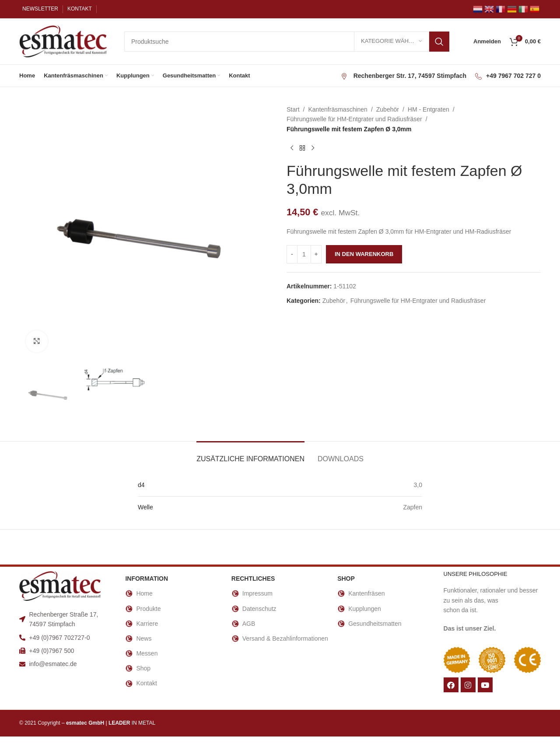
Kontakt (141, 684)
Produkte (143, 609)
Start (293, 109)
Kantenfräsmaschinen (338, 109)
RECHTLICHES (253, 579)
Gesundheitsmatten (369, 624)
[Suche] (287, 42)
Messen (141, 653)
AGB (243, 624)
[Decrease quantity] (292, 254)
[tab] (250, 454)
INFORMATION (147, 579)
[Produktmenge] (304, 254)
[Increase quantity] (316, 254)
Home (139, 593)
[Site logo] (63, 41)
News (138, 638)
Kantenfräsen (361, 593)
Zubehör (388, 109)
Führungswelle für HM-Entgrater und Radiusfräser (354, 119)
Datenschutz (254, 609)
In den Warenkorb (364, 254)
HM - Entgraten (429, 109)
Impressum (252, 593)
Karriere (142, 624)
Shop (138, 668)
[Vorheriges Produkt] (292, 148)
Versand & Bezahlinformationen (280, 638)
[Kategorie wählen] (392, 42)
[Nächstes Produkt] (313, 148)
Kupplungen (359, 609)
